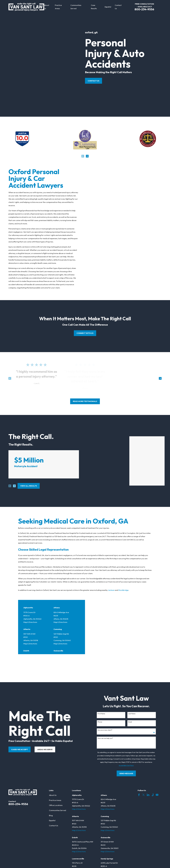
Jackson (111, 575)
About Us (53, 763)
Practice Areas (55, 768)
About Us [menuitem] (47, 7)
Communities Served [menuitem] (76, 7)
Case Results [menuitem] (94, 7)
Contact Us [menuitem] (118, 7)
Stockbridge (123, 575)
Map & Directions (30, 607)
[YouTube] (157, 763)
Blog (51, 783)
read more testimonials (85, 401)
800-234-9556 (144, 9)
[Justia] (152, 763)
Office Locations (56, 773)
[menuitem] (11, 861)
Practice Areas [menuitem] (58, 7)
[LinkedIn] (148, 763)
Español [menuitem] (108, 7)
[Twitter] (143, 763)
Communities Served (58, 778)
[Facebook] (139, 763)
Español (52, 788)
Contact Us (94, 81)
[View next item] (87, 156)
